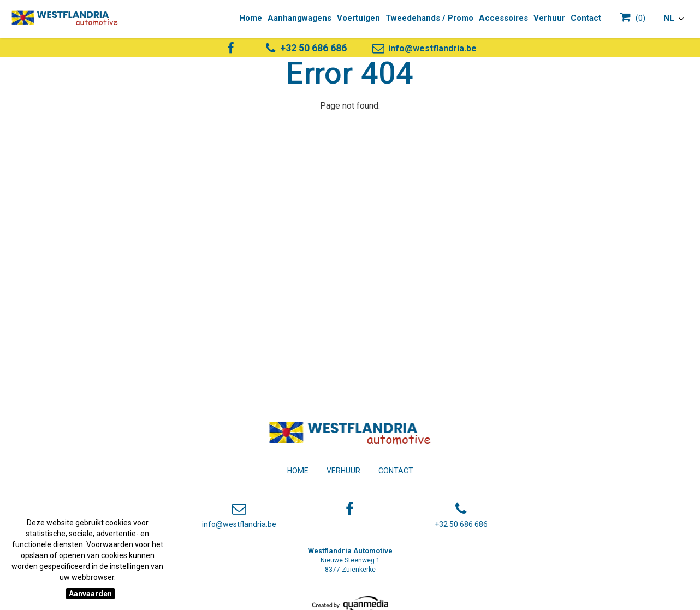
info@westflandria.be (424, 48)
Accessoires (503, 18)
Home (298, 471)
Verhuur (343, 471)
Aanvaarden (90, 594)
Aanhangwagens (299, 18)
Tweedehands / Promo (429, 18)
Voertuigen (358, 18)
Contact (396, 471)
